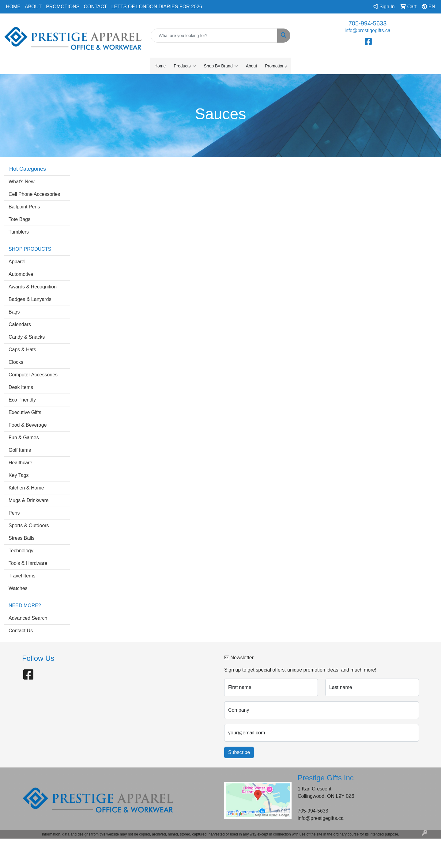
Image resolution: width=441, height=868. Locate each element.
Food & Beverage (28, 425)
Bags (14, 312)
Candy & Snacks (27, 337)
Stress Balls (21, 538)
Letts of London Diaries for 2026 (157, 7)
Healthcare (20, 463)
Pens (14, 513)
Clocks (16, 362)
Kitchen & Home (26, 488)
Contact (95, 7)
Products (185, 66)
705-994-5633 (368, 23)
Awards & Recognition (33, 287)
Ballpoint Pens (24, 207)
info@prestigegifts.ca (367, 30)
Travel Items (22, 576)
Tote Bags (19, 219)
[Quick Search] (214, 36)
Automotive (21, 274)
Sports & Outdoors (29, 525)
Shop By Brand (221, 66)
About (33, 7)
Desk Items (21, 387)
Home (13, 7)
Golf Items (20, 450)
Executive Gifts (25, 412)
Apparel (17, 262)
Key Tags (19, 475)
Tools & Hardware (28, 563)
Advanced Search (28, 618)
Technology (21, 551)
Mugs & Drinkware (29, 500)
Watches (18, 588)
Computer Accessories (33, 375)
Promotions (63, 7)
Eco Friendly (22, 400)
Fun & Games (24, 438)
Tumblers (19, 232)
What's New (22, 182)
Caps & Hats (22, 350)
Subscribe (239, 752)
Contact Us (21, 631)
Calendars (20, 324)
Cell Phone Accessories (34, 194)
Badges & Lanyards (30, 299)
